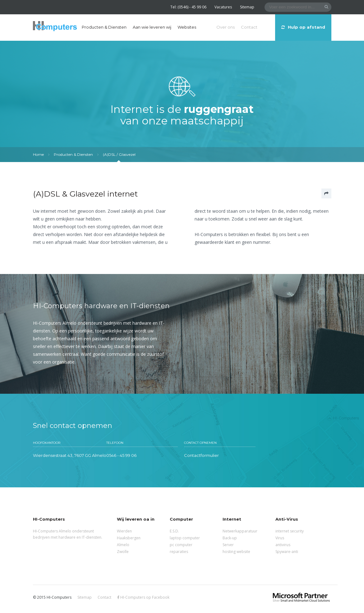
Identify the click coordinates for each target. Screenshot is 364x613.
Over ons (226, 27)
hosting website (236, 552)
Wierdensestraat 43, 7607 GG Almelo (70, 455)
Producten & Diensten (104, 27)
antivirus (283, 545)
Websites (187, 27)
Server (228, 545)
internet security (290, 531)
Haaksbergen (129, 538)
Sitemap (247, 7)
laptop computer (185, 538)
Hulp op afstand (303, 27)
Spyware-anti (287, 552)
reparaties (179, 552)
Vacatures (223, 7)
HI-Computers (55, 27)
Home (38, 154)
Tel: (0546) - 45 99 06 (188, 7)
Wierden (124, 531)
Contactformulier (201, 455)
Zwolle (123, 552)
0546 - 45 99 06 (121, 455)
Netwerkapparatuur (240, 531)
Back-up (230, 538)
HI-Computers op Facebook (143, 597)
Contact (249, 27)
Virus (280, 538)
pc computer (181, 545)
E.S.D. (174, 531)
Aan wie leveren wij (152, 27)
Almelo (123, 545)
